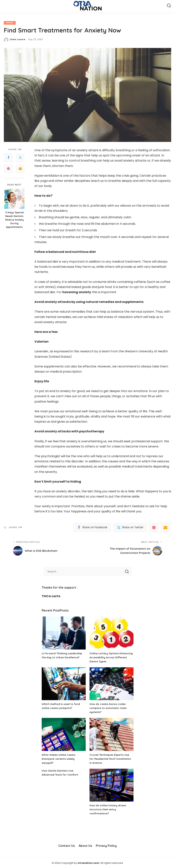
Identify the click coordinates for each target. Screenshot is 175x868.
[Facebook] (8, 158)
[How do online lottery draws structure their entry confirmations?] (112, 785)
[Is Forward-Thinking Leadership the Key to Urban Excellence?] (64, 633)
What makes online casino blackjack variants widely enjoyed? (59, 759)
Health (10, 23)
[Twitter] (20, 158)
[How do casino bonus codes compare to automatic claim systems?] (112, 684)
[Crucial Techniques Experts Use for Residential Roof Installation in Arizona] (112, 734)
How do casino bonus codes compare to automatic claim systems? (109, 708)
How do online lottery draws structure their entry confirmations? (109, 809)
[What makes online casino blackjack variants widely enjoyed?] (64, 734)
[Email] (20, 169)
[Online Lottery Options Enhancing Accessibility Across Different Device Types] (112, 633)
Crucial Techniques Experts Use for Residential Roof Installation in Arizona (111, 759)
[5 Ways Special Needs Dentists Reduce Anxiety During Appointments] (14, 199)
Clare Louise (17, 40)
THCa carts (51, 596)
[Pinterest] (8, 169)
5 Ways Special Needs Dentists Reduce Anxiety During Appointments (14, 220)
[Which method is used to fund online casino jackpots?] (64, 684)
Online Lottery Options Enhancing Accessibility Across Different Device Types (110, 657)
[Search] (169, 6)
